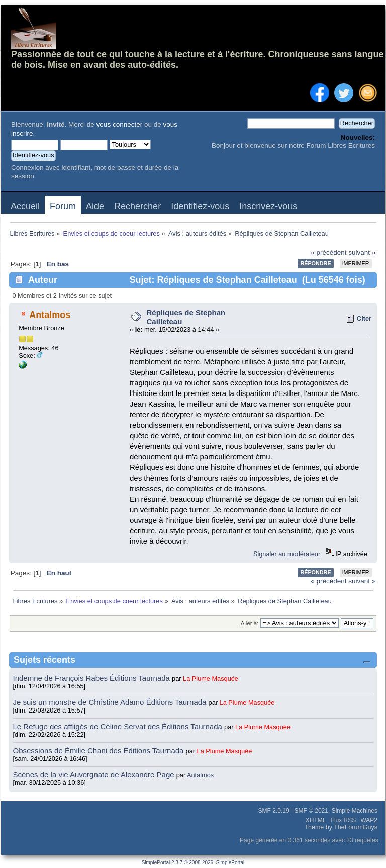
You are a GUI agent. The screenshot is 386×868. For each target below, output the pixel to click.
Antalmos (50, 315)
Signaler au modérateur (287, 554)
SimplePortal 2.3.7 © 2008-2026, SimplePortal (193, 863)
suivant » (362, 252)
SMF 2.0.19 (274, 811)
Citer (364, 318)
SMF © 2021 (311, 811)
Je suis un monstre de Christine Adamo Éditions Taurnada (111, 702)
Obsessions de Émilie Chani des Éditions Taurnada (100, 751)
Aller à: (250, 623)
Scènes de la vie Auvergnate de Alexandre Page (95, 775)
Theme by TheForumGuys (341, 827)
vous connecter (120, 125)
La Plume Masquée (211, 679)
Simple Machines (355, 811)
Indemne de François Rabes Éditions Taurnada (93, 678)
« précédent (328, 252)
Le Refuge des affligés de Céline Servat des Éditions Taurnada (119, 726)
